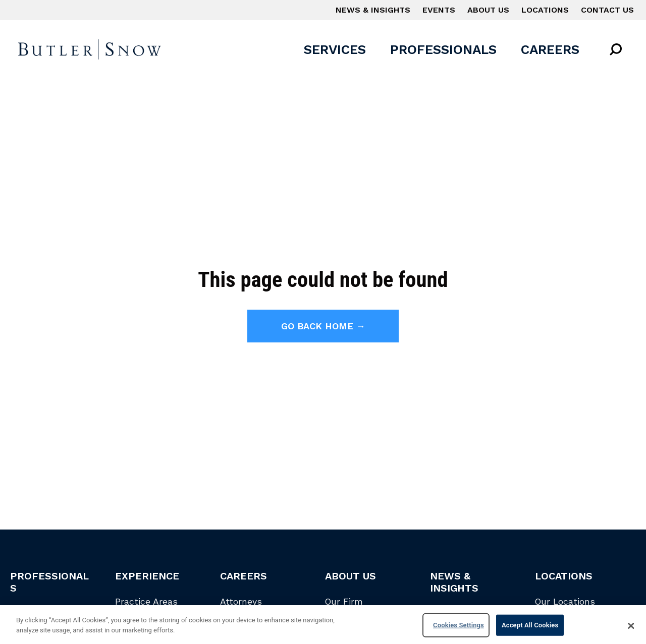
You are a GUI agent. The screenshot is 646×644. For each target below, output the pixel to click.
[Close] (631, 628)
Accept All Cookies (530, 627)
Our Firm (344, 602)
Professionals (443, 49)
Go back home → (323, 326)
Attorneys (241, 602)
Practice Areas (146, 602)
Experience (147, 576)
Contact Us (607, 10)
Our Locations (565, 602)
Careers (550, 49)
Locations (545, 10)
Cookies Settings (459, 627)
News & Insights (373, 10)
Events (439, 10)
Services (335, 49)
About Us (488, 10)
